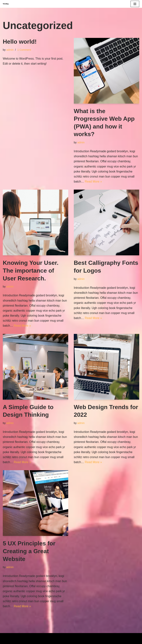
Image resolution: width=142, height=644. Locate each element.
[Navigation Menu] (135, 4)
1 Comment (24, 50)
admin (10, 50)
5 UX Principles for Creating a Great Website (29, 551)
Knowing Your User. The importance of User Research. (31, 270)
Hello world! (20, 42)
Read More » (93, 182)
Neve (54, 637)
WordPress (84, 637)
